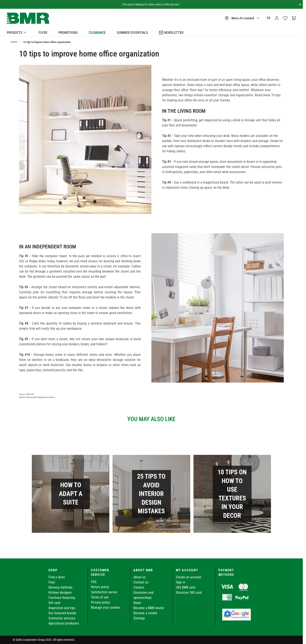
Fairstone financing (62, 598)
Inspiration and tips (62, 608)
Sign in (181, 582)
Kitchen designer (60, 593)
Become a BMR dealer (149, 608)
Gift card (54, 603)
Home (14, 42)
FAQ (94, 582)
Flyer (43, 33)
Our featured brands (62, 613)
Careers (139, 587)
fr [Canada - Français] (269, 18)
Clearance (97, 33)
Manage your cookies (106, 608)
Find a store (57, 577)
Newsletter (171, 32)
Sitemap (139, 618)
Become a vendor (145, 613)
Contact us (141, 582)
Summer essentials (132, 33)
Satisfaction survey (104, 592)
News (137, 603)
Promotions (68, 33)
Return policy (100, 587)
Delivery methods (60, 587)
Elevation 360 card (189, 593)
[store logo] (28, 18)
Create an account (189, 577)
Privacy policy (100, 602)
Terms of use (100, 597)
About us (140, 577)
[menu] (151, 32)
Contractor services (62, 618)
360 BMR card (186, 587)
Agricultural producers (64, 623)
